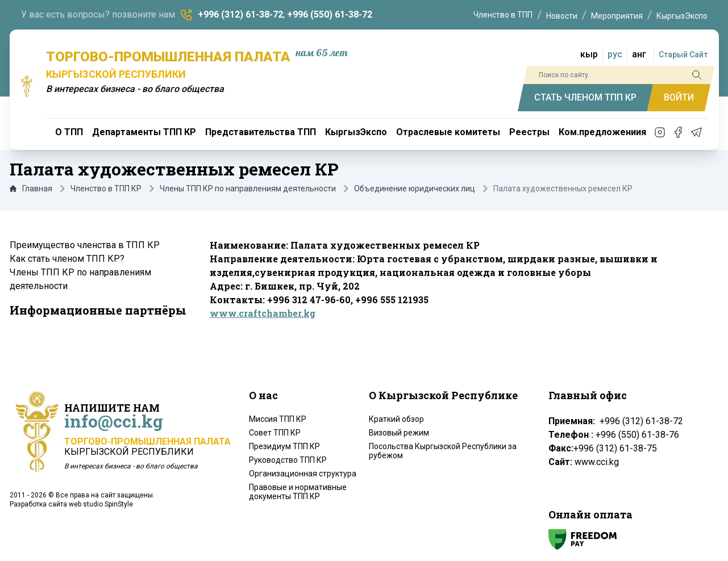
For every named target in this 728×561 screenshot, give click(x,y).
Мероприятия (617, 16)
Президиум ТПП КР (284, 446)
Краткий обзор (396, 419)
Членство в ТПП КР (106, 189)
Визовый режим (399, 433)
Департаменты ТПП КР (144, 132)
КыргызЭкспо (682, 16)
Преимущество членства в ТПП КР (85, 245)
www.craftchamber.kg (263, 313)
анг (639, 54)
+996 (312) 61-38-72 (240, 14)
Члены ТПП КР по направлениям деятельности (248, 189)
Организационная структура (303, 474)
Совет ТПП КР (275, 433)
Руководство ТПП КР (288, 460)
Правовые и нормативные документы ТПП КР (298, 492)
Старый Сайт (683, 55)
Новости (562, 16)
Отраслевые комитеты (448, 132)
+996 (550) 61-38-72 (330, 14)
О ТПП (69, 132)
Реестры (529, 132)
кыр (589, 54)
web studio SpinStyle (101, 504)
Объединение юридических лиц (415, 189)
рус (615, 54)
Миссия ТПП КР (278, 419)
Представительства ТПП (261, 132)
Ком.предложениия (602, 132)
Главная (31, 189)
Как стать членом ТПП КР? (67, 259)
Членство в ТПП (503, 15)
